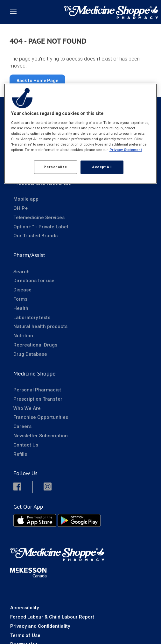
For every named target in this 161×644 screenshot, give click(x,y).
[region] (81, 134)
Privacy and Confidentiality (40, 626)
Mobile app (26, 199)
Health (21, 308)
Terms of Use (25, 635)
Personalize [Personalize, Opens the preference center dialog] (55, 167)
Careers (22, 426)
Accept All (102, 167)
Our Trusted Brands (35, 236)
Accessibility (24, 608)
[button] (23, 487)
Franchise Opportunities (41, 417)
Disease (22, 290)
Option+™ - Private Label (41, 227)
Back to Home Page (37, 81)
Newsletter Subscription (41, 436)
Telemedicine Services (39, 218)
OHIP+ (21, 208)
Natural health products (40, 326)
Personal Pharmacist (37, 390)
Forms (20, 299)
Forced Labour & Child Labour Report (52, 617)
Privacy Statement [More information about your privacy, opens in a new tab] (126, 150)
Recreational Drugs (35, 345)
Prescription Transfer (38, 399)
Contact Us (26, 445)
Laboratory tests (32, 318)
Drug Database (30, 354)
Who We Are (27, 408)
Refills (20, 454)
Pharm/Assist (29, 255)
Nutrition (23, 336)
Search (21, 272)
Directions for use (34, 281)
